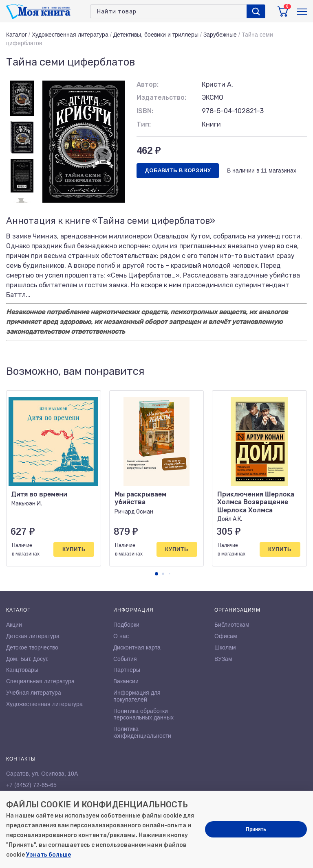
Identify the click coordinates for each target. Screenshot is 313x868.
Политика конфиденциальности (142, 732)
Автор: (148, 84)
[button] (156, 574)
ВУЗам (223, 659)
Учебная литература (34, 693)
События (125, 659)
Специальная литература (40, 681)
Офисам (226, 636)
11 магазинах (279, 171)
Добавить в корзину (178, 170)
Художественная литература (70, 35)
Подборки (126, 625)
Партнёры (127, 670)
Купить (74, 549)
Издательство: (161, 97)
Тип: (144, 124)
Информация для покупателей (137, 696)
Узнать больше (48, 855)
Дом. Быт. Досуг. (27, 659)
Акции (14, 625)
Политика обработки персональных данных (143, 714)
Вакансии (126, 681)
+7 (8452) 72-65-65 (31, 785)
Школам (225, 647)
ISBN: (145, 111)
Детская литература (33, 636)
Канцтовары (22, 670)
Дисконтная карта (137, 647)
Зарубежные (220, 35)
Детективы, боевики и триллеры (156, 35)
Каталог (17, 35)
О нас (121, 636)
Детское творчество (32, 647)
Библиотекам (232, 625)
